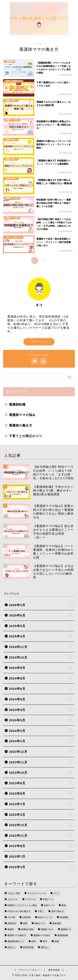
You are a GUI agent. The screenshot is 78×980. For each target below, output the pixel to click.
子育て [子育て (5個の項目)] (41, 911)
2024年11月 (41, 646)
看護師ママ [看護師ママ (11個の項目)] (66, 929)
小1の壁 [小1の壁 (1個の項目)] (11, 917)
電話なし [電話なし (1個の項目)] (45, 947)
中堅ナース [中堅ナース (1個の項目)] (48, 899)
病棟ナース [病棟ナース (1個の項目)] (40, 923)
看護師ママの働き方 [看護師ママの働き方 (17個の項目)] (17, 935)
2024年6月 (41, 688)
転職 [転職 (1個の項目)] (57, 941)
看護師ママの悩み (22, 415)
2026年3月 (41, 605)
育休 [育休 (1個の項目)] (45, 941)
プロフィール (39, 342)
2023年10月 (41, 772)
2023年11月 (41, 762)
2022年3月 (41, 867)
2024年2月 (41, 730)
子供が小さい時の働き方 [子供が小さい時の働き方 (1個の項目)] (19, 911)
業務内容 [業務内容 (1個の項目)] (12, 923)
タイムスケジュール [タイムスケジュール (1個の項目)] (37, 893)
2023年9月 (41, 783)
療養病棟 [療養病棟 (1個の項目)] (57, 923)
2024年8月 (41, 678)
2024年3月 (41, 720)
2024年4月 (41, 709)
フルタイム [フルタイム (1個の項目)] (13, 899)
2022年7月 (41, 856)
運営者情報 (54, 970)
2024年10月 (41, 657)
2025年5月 (41, 626)
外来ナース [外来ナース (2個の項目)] (49, 905)
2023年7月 (41, 804)
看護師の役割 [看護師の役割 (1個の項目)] (27, 929)
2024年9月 (41, 667)
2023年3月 (41, 814)
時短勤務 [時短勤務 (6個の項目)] (64, 917)
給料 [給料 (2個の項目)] (33, 941)
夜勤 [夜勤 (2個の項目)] (64, 905)
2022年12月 (41, 825)
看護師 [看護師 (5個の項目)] (11, 929)
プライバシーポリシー (30, 970)
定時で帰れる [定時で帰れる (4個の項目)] (57, 911)
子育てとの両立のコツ (26, 436)
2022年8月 (41, 846)
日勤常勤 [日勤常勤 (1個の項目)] (26, 917)
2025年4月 (41, 636)
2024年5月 (41, 699)
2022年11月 (41, 835)
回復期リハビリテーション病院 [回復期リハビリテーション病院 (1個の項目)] (22, 905)
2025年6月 (41, 615)
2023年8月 (41, 793)
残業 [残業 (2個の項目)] (25, 923)
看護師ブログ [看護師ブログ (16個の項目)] (47, 929)
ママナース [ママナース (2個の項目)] (30, 899)
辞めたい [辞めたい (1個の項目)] (12, 947)
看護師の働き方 (21, 425)
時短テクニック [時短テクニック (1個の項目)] (45, 917)
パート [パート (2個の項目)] (56, 893)
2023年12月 (41, 751)
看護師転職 (17, 404)
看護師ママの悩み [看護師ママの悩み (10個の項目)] (42, 935)
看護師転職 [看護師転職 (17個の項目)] (63, 935)
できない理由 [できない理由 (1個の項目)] (14, 893)
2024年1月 (41, 741)
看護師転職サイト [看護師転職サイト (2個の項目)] (16, 941)
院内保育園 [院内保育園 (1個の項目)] (28, 947)
